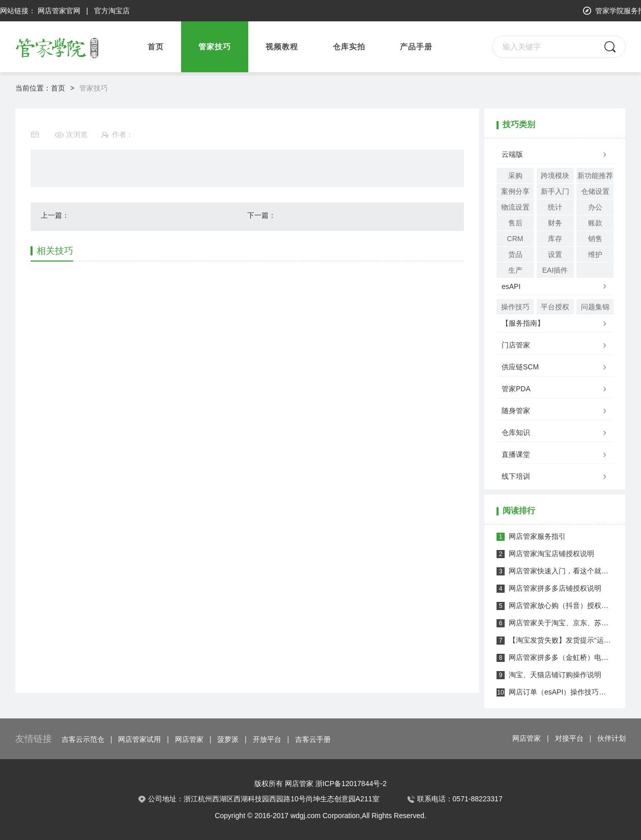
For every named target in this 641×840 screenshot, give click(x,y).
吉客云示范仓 (83, 739)
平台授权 (555, 307)
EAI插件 (555, 270)
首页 (156, 47)
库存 (555, 239)
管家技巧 (94, 88)
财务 (555, 223)
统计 (555, 207)
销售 (595, 239)
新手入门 (555, 191)
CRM (515, 239)
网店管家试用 (139, 739)
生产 (515, 270)
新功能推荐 (595, 176)
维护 (595, 254)
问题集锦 (595, 307)
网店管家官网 (59, 11)
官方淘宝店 (112, 11)
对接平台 (569, 738)
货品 (515, 254)
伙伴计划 (611, 738)
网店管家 (189, 739)
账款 (595, 223)
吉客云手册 (313, 739)
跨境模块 (555, 176)
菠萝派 (228, 739)
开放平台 (267, 739)
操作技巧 (515, 307)
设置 (555, 254)
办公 (595, 207)
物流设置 (515, 207)
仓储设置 (595, 191)
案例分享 (515, 191)
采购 (515, 176)
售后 (515, 223)
